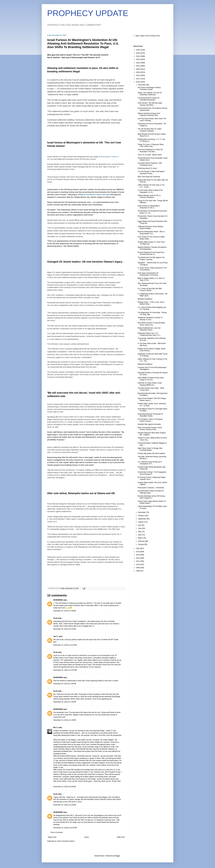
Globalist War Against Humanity (149, 424)
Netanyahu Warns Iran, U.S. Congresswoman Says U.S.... (149, 334)
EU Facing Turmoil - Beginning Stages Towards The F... (152, 478)
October (141, 516)
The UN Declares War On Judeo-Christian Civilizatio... (150, 130)
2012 (138, 558)
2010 (138, 565)
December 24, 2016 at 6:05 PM (65, 787)
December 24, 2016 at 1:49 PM (65, 720)
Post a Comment (57, 832)
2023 (138, 59)
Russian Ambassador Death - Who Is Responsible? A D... (151, 233)
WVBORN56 (58, 600)
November (142, 512)
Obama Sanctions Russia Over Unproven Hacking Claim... (149, 114)
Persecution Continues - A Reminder (151, 488)
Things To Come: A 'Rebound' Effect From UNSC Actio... (151, 145)
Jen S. (56, 636)
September (142, 519)
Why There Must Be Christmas (149, 177)
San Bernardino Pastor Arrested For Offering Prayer (151, 492)
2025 (138, 53)
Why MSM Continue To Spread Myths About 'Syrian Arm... (151, 324)
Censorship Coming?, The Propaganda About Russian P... (152, 473)
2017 (138, 79)
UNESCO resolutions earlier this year (94, 195)
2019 (138, 72)
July (140, 525)
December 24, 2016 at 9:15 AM (65, 629)
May (140, 532)
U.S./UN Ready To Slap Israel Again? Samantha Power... (151, 172)
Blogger (117, 856)
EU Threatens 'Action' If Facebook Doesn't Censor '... (150, 420)
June (140, 528)
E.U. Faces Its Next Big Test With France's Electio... (150, 290)
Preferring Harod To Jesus (147, 168)
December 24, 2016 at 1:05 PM (65, 684)
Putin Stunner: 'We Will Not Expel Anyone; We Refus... (150, 104)
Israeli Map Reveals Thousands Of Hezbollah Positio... (150, 415)
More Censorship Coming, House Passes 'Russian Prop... (150, 429)
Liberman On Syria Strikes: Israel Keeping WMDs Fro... (150, 384)
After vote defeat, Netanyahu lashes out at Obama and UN (81, 493)
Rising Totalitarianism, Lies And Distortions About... (149, 329)
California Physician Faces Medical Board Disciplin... (150, 227)
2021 (138, 66)
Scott (55, 618)
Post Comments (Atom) (66, 841)
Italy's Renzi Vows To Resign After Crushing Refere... (150, 449)
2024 (138, 56)
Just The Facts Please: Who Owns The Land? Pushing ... (152, 120)
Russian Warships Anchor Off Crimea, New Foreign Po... (151, 497)
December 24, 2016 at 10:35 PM (65, 828)
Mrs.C (56, 727)
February (142, 541)
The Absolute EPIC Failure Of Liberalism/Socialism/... (148, 99)
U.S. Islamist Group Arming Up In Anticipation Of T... (150, 463)
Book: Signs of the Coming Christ (148, 36)
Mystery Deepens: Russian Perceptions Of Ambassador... (152, 248)
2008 (138, 571)
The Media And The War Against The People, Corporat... (151, 258)
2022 (138, 63)
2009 (138, 568)
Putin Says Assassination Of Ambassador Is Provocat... (148, 274)
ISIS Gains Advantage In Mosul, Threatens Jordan (149, 88)
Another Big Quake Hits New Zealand (151, 453)
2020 (138, 69)
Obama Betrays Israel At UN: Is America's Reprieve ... (149, 196)
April (140, 535)
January (141, 544)
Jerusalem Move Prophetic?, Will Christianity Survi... (150, 164)
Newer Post (52, 837)
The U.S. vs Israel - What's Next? (150, 155)
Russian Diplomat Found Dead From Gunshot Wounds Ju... (151, 253)
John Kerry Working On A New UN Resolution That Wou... (150, 151)
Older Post (121, 837)
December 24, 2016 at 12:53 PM (65, 670)
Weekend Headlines (145, 299)
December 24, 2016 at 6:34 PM (65, 805)
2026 (138, 50)
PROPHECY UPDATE (88, 13)
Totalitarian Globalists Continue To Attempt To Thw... (150, 319)
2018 (138, 75)
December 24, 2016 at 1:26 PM (65, 702)
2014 (138, 552)
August (141, 522)
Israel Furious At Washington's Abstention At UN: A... (149, 207)
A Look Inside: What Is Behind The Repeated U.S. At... (150, 191)
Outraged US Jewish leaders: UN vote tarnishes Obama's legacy (85, 262)
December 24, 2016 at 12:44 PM (65, 645)
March (141, 538)
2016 (138, 82)
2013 (138, 555)
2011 (138, 561)
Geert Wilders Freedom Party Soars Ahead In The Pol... (151, 379)
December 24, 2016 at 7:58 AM (65, 611)
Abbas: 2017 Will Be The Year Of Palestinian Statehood (150, 94)
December (142, 85)
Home (87, 837)
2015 (138, 548)
